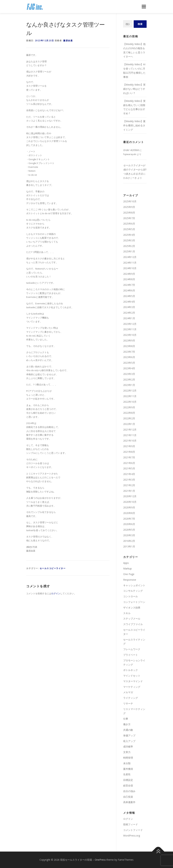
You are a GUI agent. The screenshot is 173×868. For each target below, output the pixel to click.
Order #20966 (131, 150)
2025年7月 (129, 218)
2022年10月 (130, 402)
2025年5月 (129, 229)
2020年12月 (130, 496)
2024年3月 (129, 307)
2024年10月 (130, 268)
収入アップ (129, 741)
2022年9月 (129, 407)
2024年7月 (129, 285)
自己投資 (128, 797)
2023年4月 (129, 368)
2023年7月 (129, 352)
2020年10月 (130, 502)
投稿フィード (131, 824)
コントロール (131, 596)
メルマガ (128, 692)
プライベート (131, 655)
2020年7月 (129, 519)
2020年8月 (129, 513)
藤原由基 (68, 41)
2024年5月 (129, 296)
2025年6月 (129, 224)
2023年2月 (129, 379)
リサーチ (128, 703)
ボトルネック (131, 670)
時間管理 (128, 758)
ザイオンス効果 (132, 608)
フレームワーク (132, 649)
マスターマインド (133, 681)
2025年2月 (129, 246)
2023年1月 (129, 385)
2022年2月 (129, 418)
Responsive (130, 580)
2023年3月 (129, 374)
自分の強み (129, 791)
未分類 (127, 763)
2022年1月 (129, 424)
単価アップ (129, 735)
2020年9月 (129, 507)
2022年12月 (130, 391)
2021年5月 (129, 468)
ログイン (56, 593)
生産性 (127, 774)
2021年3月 (129, 480)
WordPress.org (132, 836)
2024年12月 (130, 257)
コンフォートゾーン (134, 602)
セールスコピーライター (53, 568)
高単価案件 (129, 802)
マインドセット (132, 676)
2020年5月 (129, 530)
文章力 (127, 752)
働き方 (127, 724)
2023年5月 (129, 363)
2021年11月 (130, 435)
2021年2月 (129, 485)
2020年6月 (129, 524)
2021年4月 (129, 474)
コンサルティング (133, 591)
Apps (126, 563)
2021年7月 (129, 457)
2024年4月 (129, 302)
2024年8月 (129, 279)
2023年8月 (129, 346)
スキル (127, 613)
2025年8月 (129, 213)
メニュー (144, 6)
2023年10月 (130, 335)
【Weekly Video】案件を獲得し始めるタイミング (134, 125)
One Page (129, 574)
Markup (127, 568)
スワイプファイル (133, 624)
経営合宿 (128, 785)
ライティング (131, 698)
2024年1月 (129, 318)
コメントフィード (133, 830)
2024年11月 (130, 263)
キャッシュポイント (134, 585)
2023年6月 (129, 357)
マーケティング (132, 687)
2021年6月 (129, 463)
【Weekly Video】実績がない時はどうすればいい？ (134, 89)
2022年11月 (130, 396)
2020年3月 (129, 535)
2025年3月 (129, 240)
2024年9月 (129, 274)
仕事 (126, 719)
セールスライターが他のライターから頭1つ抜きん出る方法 (135, 169)
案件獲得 (128, 769)
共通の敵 (128, 730)
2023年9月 (129, 340)
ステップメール (132, 619)
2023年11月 (130, 329)
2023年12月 (130, 324)
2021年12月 (130, 430)
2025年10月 (130, 201)
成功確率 (128, 746)
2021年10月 (130, 441)
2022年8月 (129, 413)
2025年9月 (129, 207)
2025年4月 (129, 235)
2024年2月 (129, 313)
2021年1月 (129, 491)
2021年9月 (129, 446)
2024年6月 (129, 290)
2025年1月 (129, 251)
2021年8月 (129, 452)
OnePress (100, 860)
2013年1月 (129, 546)
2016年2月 (129, 541)
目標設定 (128, 780)
